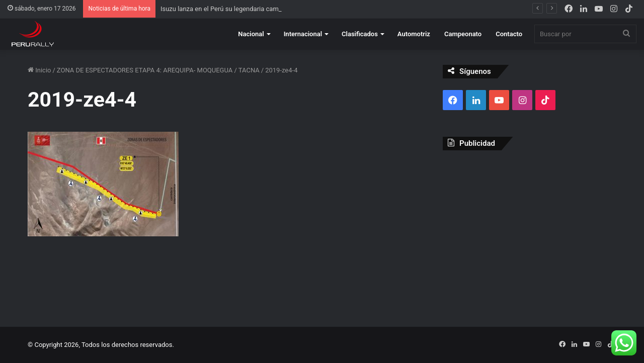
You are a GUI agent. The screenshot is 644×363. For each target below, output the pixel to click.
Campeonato (463, 34)
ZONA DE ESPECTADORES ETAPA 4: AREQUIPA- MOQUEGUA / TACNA (158, 70)
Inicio (39, 70)
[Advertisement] (530, 231)
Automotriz (414, 34)
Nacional (251, 34)
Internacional (303, 34)
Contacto (509, 34)
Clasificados (360, 34)
